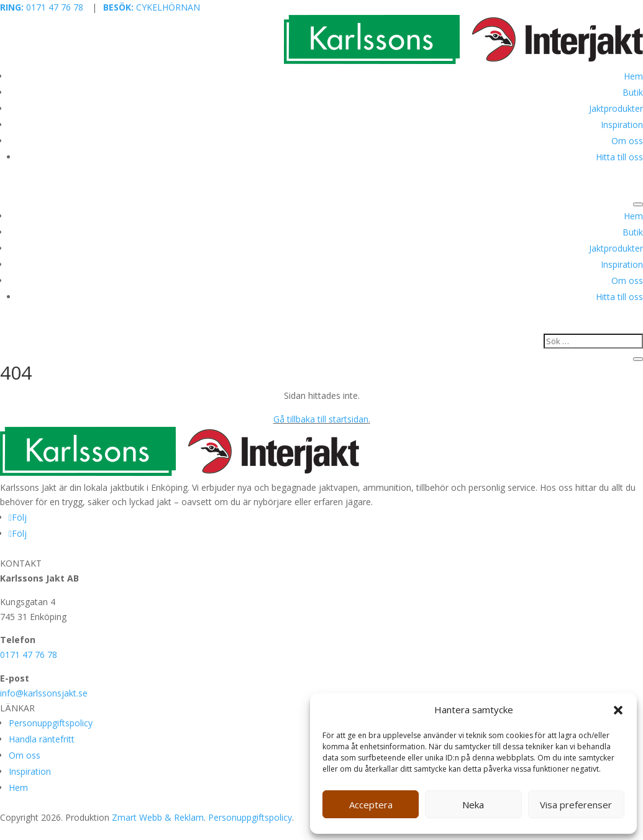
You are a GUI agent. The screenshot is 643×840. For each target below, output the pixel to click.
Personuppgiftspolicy (51, 723)
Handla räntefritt (42, 739)
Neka (473, 805)
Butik (633, 92)
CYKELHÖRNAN (152, 7)
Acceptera (371, 805)
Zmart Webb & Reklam (158, 817)
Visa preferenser (576, 805)
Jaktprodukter (616, 108)
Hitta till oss (619, 157)
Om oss (627, 141)
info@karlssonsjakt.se (44, 693)
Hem (633, 76)
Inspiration (622, 125)
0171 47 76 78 (42, 7)
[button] (618, 710)
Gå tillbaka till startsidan (321, 419)
